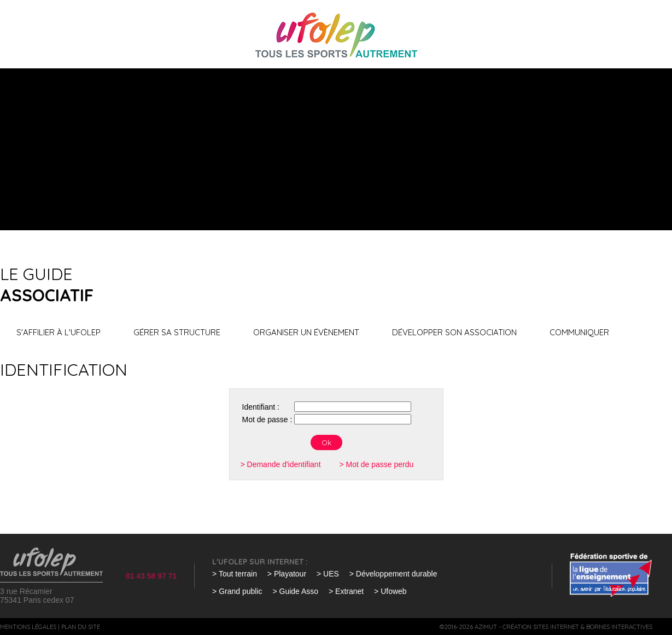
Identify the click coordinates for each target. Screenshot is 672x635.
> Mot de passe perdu (376, 464)
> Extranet (346, 591)
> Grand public (237, 591)
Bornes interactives (619, 627)
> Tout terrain (235, 574)
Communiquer (579, 332)
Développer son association (454, 332)
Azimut (486, 627)
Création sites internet (541, 627)
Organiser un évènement (306, 332)
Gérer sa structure (177, 332)
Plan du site (81, 627)
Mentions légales (28, 627)
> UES (328, 574)
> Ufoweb (390, 591)
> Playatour (287, 574)
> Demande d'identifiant (281, 464)
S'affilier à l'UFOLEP (59, 332)
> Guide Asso (295, 591)
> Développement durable (393, 574)
